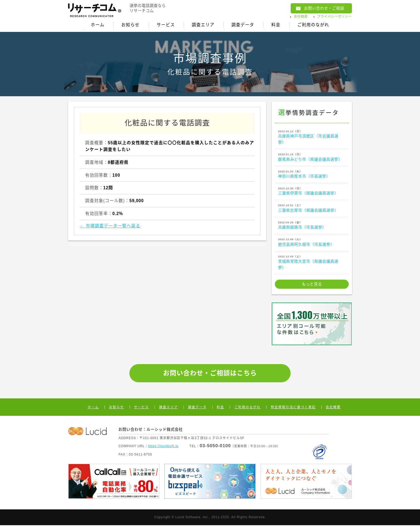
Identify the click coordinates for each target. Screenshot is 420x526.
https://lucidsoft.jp (163, 447)
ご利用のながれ (314, 25)
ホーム (97, 25)
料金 (276, 25)
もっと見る (312, 285)
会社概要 (301, 17)
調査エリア (203, 25)
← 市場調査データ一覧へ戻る (110, 227)
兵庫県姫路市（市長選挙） (312, 226)
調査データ (243, 25)
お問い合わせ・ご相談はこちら (210, 374)
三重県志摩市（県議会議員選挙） (312, 209)
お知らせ (130, 25)
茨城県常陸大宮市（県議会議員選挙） (312, 263)
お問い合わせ (324, 8)
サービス (166, 25)
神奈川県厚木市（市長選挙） (312, 175)
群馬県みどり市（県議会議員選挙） (312, 158)
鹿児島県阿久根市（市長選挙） (312, 243)
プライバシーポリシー (335, 17)
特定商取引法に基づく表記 (293, 408)
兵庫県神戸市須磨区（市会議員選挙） (312, 138)
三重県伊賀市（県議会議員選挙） (312, 192)
